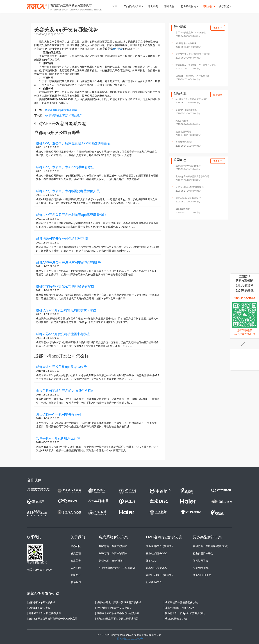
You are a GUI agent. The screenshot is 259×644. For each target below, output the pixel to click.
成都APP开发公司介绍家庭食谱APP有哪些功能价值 (73, 143)
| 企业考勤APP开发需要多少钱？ (114, 608)
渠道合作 (169, 6)
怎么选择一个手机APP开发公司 (59, 415)
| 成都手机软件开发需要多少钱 (181, 602)
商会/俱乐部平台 (202, 575)
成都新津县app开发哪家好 (188, 198)
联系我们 (76, 582)
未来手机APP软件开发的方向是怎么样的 (65, 391)
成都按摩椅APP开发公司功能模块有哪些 (65, 286)
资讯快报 (208, 6)
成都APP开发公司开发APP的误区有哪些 (65, 167)
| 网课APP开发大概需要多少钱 (44, 613)
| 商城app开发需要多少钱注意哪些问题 (117, 619)
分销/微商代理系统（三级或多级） (118, 568)
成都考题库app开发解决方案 (61, 110)
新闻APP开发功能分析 (186, 110)
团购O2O (151, 561)
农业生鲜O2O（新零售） (160, 546)
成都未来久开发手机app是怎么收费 (61, 367)
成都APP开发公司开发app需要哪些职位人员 (68, 191)
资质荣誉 (76, 561)
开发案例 (153, 6)
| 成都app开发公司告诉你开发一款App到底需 (52, 619)
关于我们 (224, 6)
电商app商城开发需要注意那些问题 (192, 176)
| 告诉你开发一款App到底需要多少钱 (184, 613)
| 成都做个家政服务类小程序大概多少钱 (117, 613)
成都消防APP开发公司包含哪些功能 (62, 239)
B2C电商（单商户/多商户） (114, 546)
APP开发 (117, 49)
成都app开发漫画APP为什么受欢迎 (192, 76)
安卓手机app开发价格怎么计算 (58, 438)
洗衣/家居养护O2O (157, 568)
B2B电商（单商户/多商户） (114, 553)
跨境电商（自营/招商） (112, 561)
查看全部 (218, 28)
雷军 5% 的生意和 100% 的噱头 (191, 33)
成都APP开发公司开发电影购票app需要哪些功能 (71, 215)
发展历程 (76, 553)
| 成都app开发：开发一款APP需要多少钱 (118, 602)
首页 (115, 6)
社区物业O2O (154, 582)
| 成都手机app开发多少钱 (41, 602)
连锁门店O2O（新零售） (160, 575)
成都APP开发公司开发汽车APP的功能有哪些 (68, 263)
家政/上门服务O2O (157, 553)
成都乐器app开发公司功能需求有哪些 (63, 334)
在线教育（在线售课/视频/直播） (211, 546)
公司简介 (76, 575)
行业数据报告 (188, 6)
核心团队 (76, 546)
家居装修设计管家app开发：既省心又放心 (196, 65)
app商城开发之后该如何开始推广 (63, 115)
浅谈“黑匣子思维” (184, 132)
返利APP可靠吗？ (184, 142)
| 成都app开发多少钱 (39, 608)
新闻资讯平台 (201, 561)
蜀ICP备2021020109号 (130, 639)
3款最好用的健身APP (186, 43)
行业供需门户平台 (203, 553)
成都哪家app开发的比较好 (188, 166)
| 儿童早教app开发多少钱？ (179, 608)
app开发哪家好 (183, 209)
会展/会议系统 (201, 568)
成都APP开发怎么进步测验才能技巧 (193, 54)
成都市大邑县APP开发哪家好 (190, 187)
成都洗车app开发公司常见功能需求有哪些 (66, 310)
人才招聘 (76, 568)
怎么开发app (182, 121)
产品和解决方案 (133, 6)
